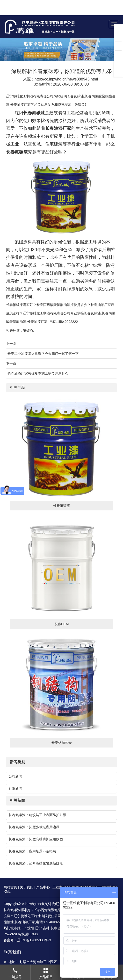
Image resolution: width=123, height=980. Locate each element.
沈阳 (31, 913)
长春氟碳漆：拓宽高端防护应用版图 (36, 824)
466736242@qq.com (34, 964)
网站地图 (108, 872)
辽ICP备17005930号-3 (34, 925)
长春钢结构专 (62, 727)
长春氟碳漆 (75, 81)
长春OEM (62, 609)
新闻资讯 (76, 872)
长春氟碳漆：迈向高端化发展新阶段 (36, 848)
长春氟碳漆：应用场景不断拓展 (32, 836)
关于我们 (27, 872)
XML (7, 876)
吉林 (46, 913)
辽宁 (38, 913)
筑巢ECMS (30, 919)
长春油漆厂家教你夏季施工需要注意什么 (38, 358)
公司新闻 (15, 761)
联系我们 (92, 872)
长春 (54, 913)
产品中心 (43, 872)
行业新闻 (15, 773)
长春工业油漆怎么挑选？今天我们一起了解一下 (43, 338)
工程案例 (59, 872)
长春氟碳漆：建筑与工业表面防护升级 (37, 800)
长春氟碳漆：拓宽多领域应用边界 (34, 812)
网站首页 (10, 872)
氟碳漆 (28, 315)
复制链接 (48, 889)
